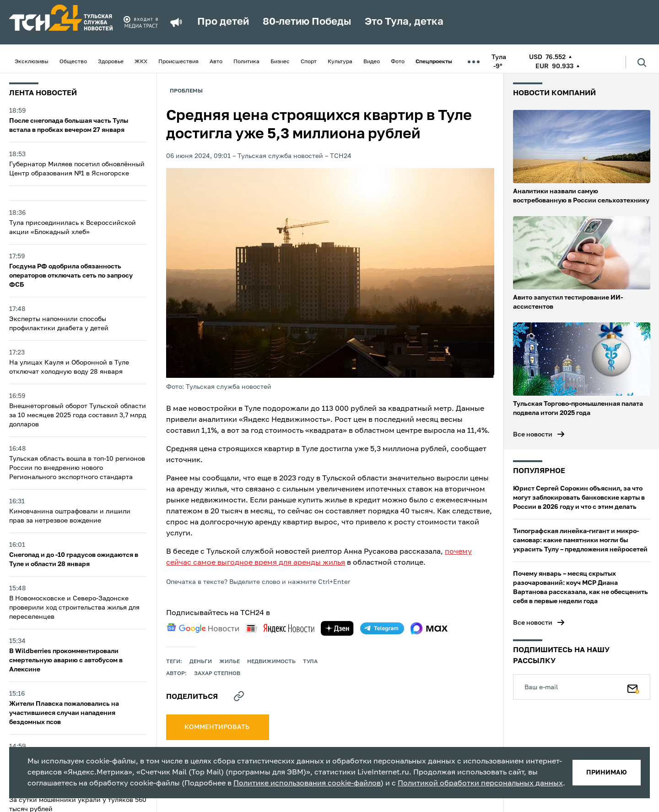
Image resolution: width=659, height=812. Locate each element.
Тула (310, 662)
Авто (216, 62)
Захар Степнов (217, 674)
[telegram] (382, 628)
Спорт (309, 62)
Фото (398, 62)
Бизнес (280, 62)
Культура (340, 62)
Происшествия (178, 62)
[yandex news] (280, 628)
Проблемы (186, 91)
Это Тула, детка (404, 22)
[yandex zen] (337, 628)
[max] (429, 628)
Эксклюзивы (32, 62)
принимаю (607, 773)
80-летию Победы (307, 22)
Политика (246, 62)
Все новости (533, 435)
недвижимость (271, 662)
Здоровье (111, 62)
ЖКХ (141, 62)
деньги (201, 662)
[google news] (203, 628)
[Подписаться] (633, 687)
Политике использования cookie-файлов (307, 784)
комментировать (218, 727)
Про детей (223, 22)
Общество (73, 62)
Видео (372, 62)
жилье (230, 662)
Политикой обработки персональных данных (480, 784)
